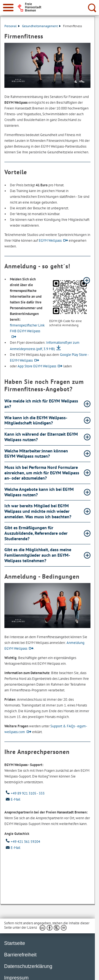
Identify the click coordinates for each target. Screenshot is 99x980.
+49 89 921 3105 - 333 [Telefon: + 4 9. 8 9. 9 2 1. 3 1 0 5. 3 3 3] (24, 793)
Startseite (15, 943)
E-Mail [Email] (12, 799)
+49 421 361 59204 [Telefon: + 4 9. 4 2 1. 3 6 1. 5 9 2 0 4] (22, 842)
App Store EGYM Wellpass (37, 366)
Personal (12, 26)
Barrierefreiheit (20, 955)
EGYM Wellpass (50, 240)
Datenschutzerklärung (28, 966)
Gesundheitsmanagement (41, 26)
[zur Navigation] (8, 8)
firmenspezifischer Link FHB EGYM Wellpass (27, 328)
